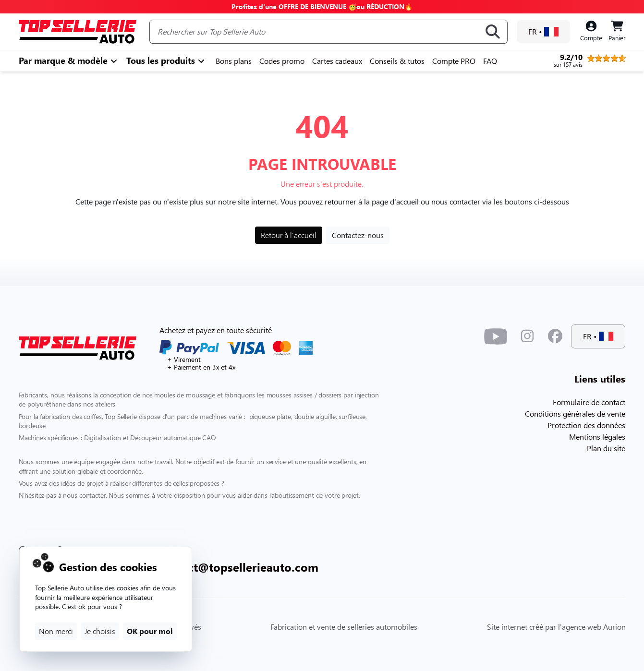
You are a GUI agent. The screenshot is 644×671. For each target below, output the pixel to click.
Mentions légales (597, 437)
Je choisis (100, 631)
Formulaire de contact (589, 402)
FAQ (490, 61)
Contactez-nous (358, 235)
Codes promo (282, 61)
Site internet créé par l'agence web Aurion (556, 627)
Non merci (56, 631)
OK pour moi (150, 631)
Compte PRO (454, 61)
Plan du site (606, 448)
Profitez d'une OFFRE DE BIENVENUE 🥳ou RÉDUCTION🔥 (322, 6)
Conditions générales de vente (575, 413)
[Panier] (617, 32)
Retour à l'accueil (289, 235)
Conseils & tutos (397, 61)
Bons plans (234, 61)
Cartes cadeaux (337, 61)
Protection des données (586, 425)
